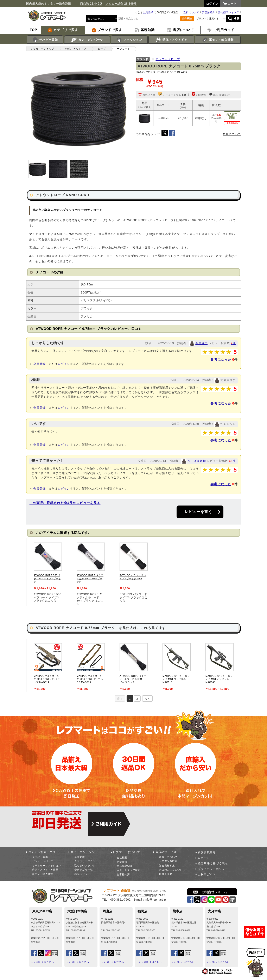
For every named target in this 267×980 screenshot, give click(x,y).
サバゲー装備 (45, 40)
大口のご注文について (172, 870)
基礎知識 (80, 857)
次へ (147, 699)
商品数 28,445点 (91, 4)
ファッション (129, 40)
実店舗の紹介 (125, 866)
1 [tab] (130, 699)
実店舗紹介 (209, 12)
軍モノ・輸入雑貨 (218, 40)
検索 (237, 19)
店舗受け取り (167, 874)
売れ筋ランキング (229, 12)
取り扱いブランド (85, 866)
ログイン (64, 364)
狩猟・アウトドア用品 (45, 870)
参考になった (221, 360)
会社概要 (122, 858)
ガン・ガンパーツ (87, 40)
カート (232, 4)
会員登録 (148, 12)
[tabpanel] (48, 572)
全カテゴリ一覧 (84, 870)
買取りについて (168, 857)
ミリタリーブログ (85, 861)
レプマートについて (127, 852)
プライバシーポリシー (213, 869)
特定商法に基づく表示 (213, 863)
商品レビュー (82, 874)
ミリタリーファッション (46, 866)
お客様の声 (123, 875)
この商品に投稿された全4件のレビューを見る (65, 503)
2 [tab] (137, 699)
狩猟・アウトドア (171, 40)
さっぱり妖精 (197, 461)
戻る (120, 699)
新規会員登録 (207, 852)
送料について (191, 12)
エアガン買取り (168, 861)
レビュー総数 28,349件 (121, 4)
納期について (232, 134)
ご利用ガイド (207, 875)
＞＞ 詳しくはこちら (42, 962)
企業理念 (122, 862)
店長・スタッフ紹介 (128, 870)
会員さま (201, 343)
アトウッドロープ (168, 59)
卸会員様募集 (167, 866)
